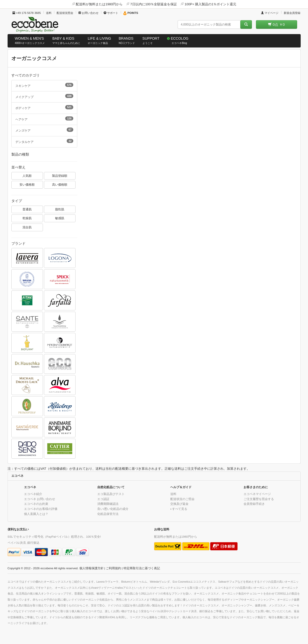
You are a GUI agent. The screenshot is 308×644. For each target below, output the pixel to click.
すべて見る (180, 509)
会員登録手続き (254, 504)
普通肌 (27, 209)
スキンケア (44, 85)
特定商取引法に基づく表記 (142, 568)
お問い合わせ (88, 13)
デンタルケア (44, 141)
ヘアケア (44, 119)
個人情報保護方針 (91, 568)
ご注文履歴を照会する (259, 499)
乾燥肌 (27, 218)
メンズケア (44, 130)
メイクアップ (44, 96)
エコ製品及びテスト (111, 494)
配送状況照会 (65, 13)
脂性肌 (60, 209)
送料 (49, 13)
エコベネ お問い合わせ (40, 499)
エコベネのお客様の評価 (41, 509)
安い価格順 (27, 184)
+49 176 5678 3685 (27, 13)
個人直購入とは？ (36, 514)
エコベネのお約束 (36, 504)
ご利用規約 (113, 568)
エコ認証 (103, 499)
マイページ (270, 13)
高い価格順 (60, 184)
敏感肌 (60, 218)
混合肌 (27, 227)
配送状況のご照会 (182, 499)
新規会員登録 (292, 13)
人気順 (27, 176)
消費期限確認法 (108, 504)
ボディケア (44, 107)
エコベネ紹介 (33, 494)
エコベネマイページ (257, 494)
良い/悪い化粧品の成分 (113, 509)
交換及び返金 (179, 504)
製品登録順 (60, 176)
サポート (111, 13)
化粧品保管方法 (108, 514)
